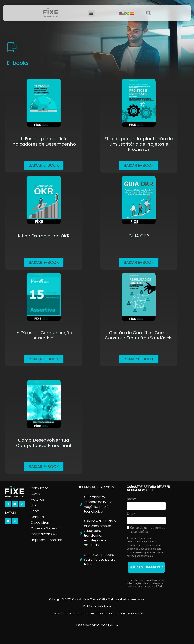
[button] (91, 13)
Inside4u (113, 625)
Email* (131, 513)
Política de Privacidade (97, 606)
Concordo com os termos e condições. (146, 530)
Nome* (132, 499)
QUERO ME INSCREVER (146, 567)
